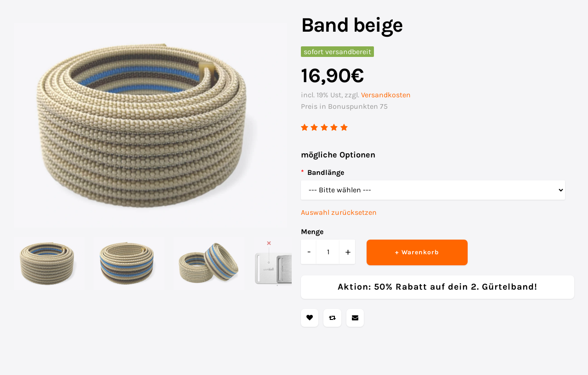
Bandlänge (326, 172)
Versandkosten (386, 95)
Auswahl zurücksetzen (339, 212)
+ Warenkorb (417, 252)
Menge (312, 232)
